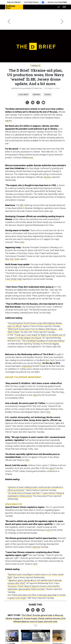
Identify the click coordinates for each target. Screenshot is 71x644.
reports (8, 112)
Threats (35, 57)
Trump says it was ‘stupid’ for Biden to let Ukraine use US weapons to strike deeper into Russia (36, 328)
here (31, 149)
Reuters (48, 169)
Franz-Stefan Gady (13, 271)
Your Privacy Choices (34, 2)
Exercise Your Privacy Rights (57, 2)
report (36, 387)
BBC (22, 197)
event (48, 522)
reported (36, 539)
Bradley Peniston (34, 80)
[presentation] (8, 630)
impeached (27, 358)
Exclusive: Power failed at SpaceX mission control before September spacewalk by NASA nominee (34, 579)
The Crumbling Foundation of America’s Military (43, 332)
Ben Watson (17, 80)
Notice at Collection (14, 2)
